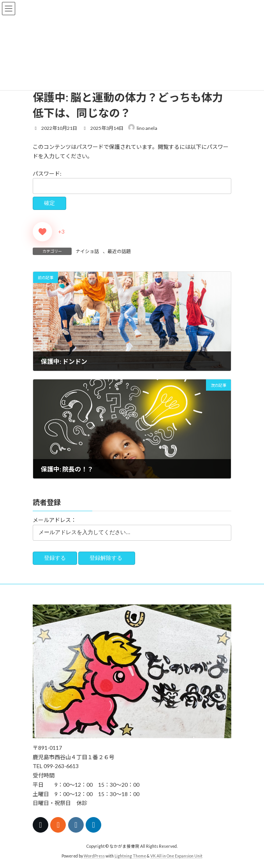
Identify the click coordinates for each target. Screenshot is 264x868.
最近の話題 (119, 251)
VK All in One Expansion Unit (176, 856)
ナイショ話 (87, 251)
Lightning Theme (130, 856)
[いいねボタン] (42, 232)
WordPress (94, 856)
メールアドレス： (55, 520)
